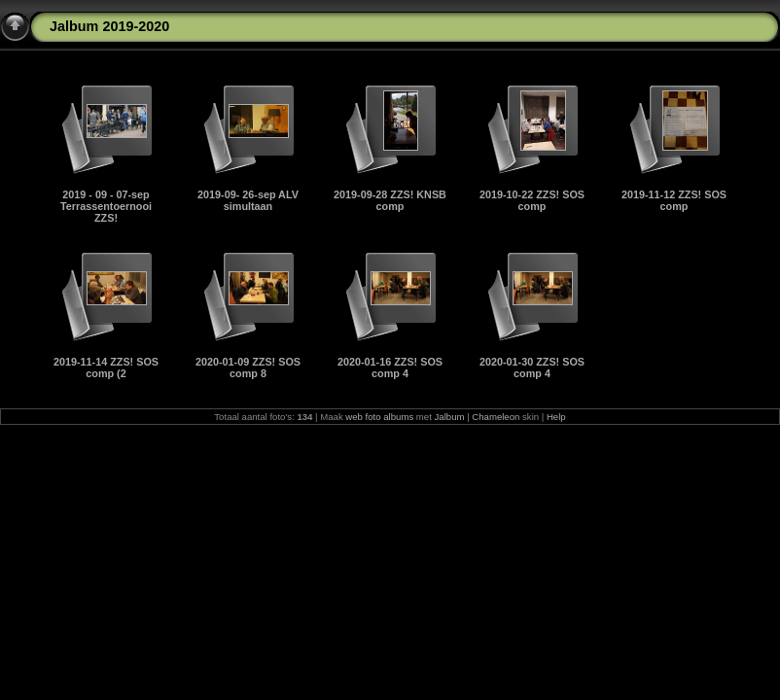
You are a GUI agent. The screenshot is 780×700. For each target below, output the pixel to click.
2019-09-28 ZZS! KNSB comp (390, 200)
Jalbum (450, 417)
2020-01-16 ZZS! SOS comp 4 (390, 367)
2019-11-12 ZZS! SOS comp (674, 200)
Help (556, 417)
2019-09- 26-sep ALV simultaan (248, 200)
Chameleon (496, 417)
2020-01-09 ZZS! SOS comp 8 (248, 367)
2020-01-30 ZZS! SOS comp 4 (532, 367)
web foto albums (379, 417)
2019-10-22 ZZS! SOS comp (532, 200)
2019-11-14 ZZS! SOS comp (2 (106, 367)
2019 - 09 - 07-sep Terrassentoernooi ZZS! (106, 206)
